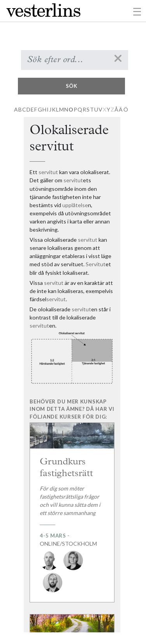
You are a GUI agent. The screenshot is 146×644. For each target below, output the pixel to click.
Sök (72, 86)
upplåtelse (75, 205)
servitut (48, 172)
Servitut (96, 264)
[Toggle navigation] (137, 11)
